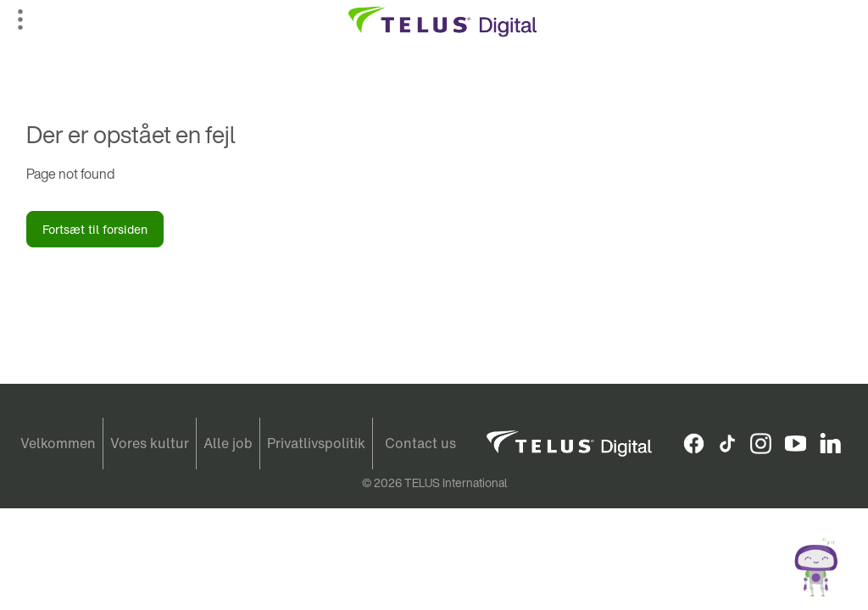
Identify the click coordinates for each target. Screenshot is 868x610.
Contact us (420, 443)
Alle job (228, 443)
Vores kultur (150, 443)
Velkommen (58, 443)
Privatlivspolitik (316, 443)
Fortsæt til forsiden (95, 229)
